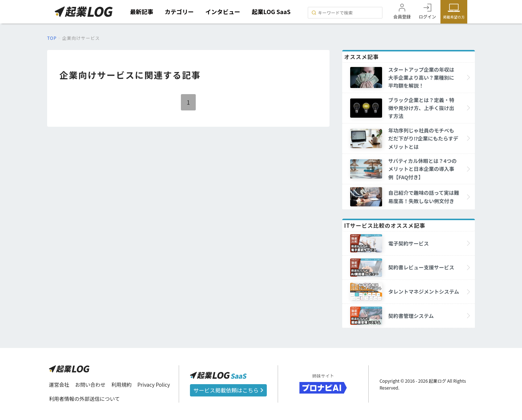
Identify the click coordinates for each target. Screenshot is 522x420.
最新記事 (142, 12)
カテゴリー (179, 12)
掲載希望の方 (454, 17)
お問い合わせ (90, 385)
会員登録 (402, 16)
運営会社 (59, 385)
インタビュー (223, 12)
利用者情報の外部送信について (84, 399)
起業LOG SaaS (271, 12)
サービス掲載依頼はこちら (228, 390)
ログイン (427, 16)
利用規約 (121, 385)
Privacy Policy (154, 385)
